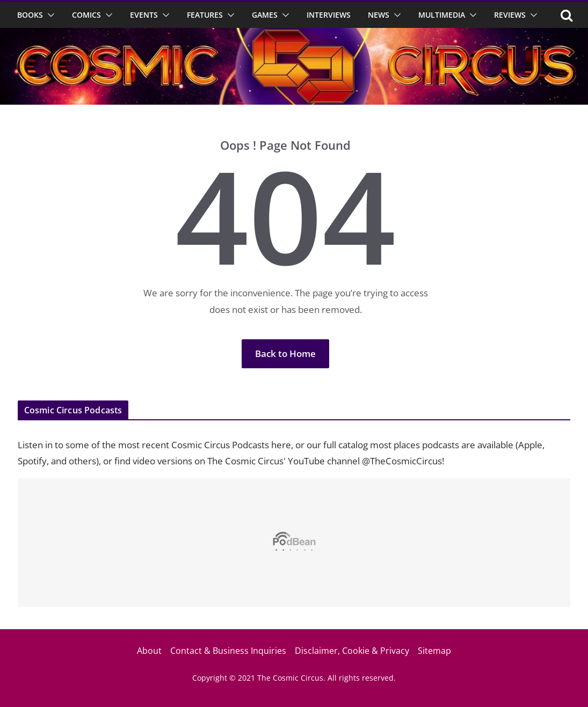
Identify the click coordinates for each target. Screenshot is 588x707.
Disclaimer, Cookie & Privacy (352, 651)
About (149, 651)
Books (30, 15)
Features (205, 15)
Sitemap (434, 651)
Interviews (329, 15)
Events (144, 15)
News (379, 15)
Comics (86, 15)
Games (265, 15)
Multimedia (442, 15)
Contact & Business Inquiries (228, 651)
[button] (49, 15)
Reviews (510, 15)
